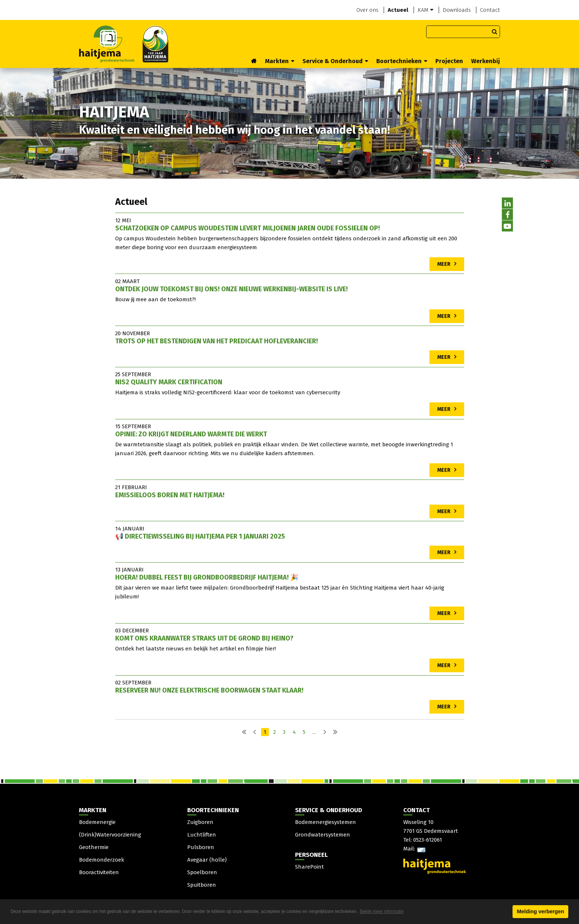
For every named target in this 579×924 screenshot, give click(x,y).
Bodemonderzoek (102, 860)
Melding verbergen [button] (541, 911)
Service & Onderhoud (335, 61)
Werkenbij (486, 61)
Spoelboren (202, 872)
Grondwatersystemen (323, 835)
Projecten (449, 61)
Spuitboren (202, 885)
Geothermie (94, 847)
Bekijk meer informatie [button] (382, 911)
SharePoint (309, 867)
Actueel (398, 10)
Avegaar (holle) (207, 860)
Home (254, 62)
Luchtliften (202, 835)
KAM (426, 10)
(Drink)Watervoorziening (110, 835)
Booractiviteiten (99, 872)
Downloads (457, 10)
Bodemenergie (97, 822)
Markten (280, 61)
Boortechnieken (402, 61)
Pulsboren (201, 847)
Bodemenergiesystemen (326, 822)
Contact (490, 10)
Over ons (367, 10)
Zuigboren (200, 822)
